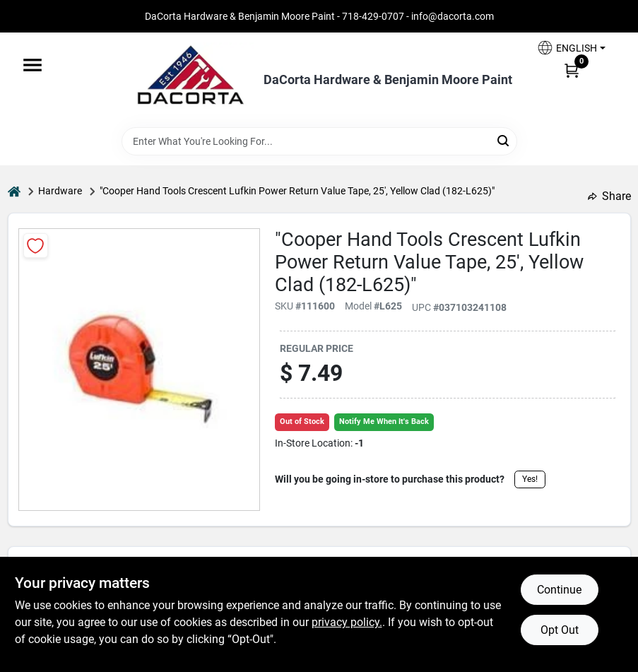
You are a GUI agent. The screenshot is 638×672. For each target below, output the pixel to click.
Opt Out (560, 630)
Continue (559, 590)
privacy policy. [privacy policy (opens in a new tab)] (347, 622)
